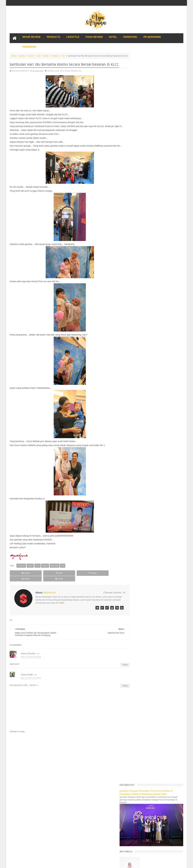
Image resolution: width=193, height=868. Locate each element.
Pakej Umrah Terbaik (142, 468)
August (140, 263)
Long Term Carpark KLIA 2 (145, 441)
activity (22, 56)
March (140, 389)
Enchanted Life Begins (40, 799)
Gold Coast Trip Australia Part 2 (147, 451)
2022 (137, 214)
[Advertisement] (67, 755)
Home (14, 56)
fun (63, 56)
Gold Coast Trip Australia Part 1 (147, 448)
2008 (137, 421)
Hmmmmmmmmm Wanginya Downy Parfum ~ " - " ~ (159, 310)
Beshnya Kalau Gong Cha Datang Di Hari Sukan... (158, 281)
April (139, 385)
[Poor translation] (11, 822)
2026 (137, 198)
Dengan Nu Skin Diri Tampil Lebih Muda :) (154, 333)
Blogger (180, 799)
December (141, 248)
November (141, 251)
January (140, 397)
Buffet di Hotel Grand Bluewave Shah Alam (152, 458)
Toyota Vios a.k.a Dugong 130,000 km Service (156, 353)
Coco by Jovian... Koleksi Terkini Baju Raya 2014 (157, 278)
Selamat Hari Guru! (145, 337)
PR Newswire (152, 37)
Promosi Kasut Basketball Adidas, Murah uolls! (156, 285)
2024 (137, 206)
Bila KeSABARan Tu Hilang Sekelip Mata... (155, 357)
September (142, 259)
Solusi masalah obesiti (143, 474)
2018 (137, 229)
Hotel (113, 37)
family (46, 56)
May (139, 274)
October (140, 255)
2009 (137, 417)
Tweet (21, 576)
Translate (149, 185)
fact (38, 56)
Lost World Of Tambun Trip (145, 434)
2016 (137, 237)
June (139, 270)
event (31, 56)
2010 (137, 413)
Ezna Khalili (27, 672)
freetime (55, 56)
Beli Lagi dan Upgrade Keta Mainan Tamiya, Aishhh (158, 360)
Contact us (176, 790)
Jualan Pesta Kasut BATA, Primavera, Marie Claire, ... (159, 297)
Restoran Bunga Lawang (144, 481)
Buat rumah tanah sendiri (144, 478)
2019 (137, 225)
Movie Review (31, 37)
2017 (137, 233)
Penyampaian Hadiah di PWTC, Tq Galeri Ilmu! (157, 380)
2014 (137, 244)
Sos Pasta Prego (140, 471)
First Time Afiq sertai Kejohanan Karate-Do (155, 370)
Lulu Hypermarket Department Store (149, 461)
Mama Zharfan (28, 651)
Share (44, 576)
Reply (119, 662)
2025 (137, 202)
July (139, 267)
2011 (137, 409)
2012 (137, 405)
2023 (137, 210)
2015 (137, 240)
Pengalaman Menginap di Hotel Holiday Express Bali (156, 438)
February (141, 393)
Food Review (94, 37)
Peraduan (29, 46)
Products (53, 37)
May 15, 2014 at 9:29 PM (31, 675)
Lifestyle (73, 37)
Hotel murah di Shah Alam (144, 454)
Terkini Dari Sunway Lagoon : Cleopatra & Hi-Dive (158, 307)
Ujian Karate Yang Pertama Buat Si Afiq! (154, 293)
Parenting (130, 37)
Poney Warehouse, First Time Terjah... (153, 289)
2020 (137, 221)
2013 (137, 401)
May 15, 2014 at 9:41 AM (31, 654)
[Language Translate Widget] (146, 181)
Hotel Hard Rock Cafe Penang (146, 444)
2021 (137, 218)
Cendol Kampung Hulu (143, 464)
